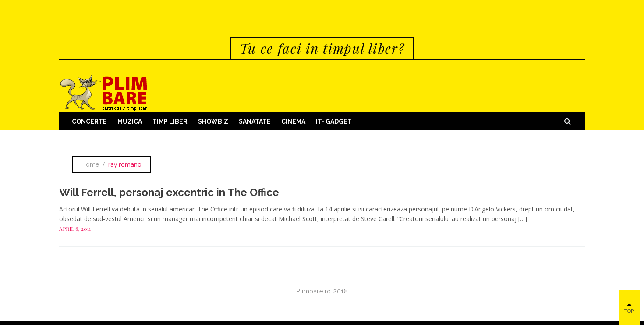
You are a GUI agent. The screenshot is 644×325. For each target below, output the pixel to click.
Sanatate (255, 121)
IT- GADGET (334, 121)
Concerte (89, 121)
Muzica (130, 121)
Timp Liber (170, 121)
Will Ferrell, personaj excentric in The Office (169, 192)
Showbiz (213, 121)
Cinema (293, 121)
